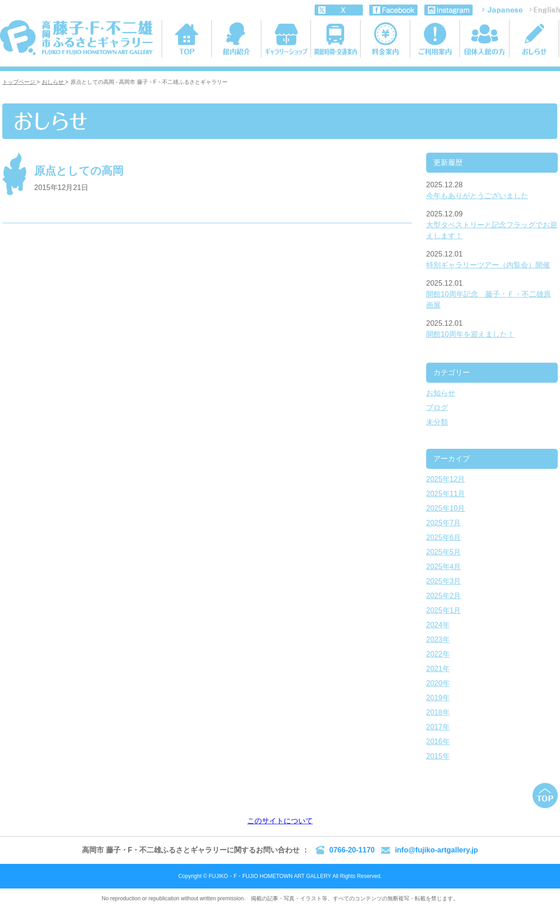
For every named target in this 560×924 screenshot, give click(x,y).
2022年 (438, 654)
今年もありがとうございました (477, 196)
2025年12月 (445, 479)
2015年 (438, 756)
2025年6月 (444, 537)
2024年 (438, 625)
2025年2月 (444, 596)
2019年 (438, 698)
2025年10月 (445, 508)
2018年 (438, 712)
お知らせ (441, 393)
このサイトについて (280, 821)
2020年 (438, 683)
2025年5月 (444, 552)
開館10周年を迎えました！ (470, 334)
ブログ (437, 408)
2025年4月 (444, 567)
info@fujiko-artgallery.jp (436, 850)
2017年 (438, 727)
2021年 (438, 669)
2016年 (438, 742)
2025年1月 (444, 610)
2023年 (438, 639)
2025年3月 (444, 581)
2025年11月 (445, 494)
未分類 (437, 422)
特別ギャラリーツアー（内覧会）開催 (488, 265)
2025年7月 (444, 523)
